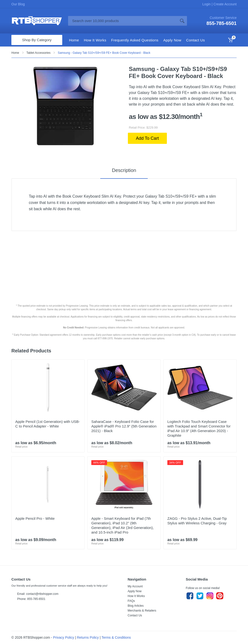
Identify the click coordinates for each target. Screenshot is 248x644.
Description (124, 170)
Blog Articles (136, 606)
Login (207, 4)
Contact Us (135, 615)
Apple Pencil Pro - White (35, 518)
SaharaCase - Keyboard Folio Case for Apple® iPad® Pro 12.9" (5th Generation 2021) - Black (124, 426)
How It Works (136, 596)
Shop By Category (37, 40)
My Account (135, 586)
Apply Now (135, 591)
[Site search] (123, 21)
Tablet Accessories (38, 53)
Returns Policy (88, 637)
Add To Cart (147, 138)
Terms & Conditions (116, 637)
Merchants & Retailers (142, 611)
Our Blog (18, 4)
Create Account (225, 4)
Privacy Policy (64, 637)
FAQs (131, 601)
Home (15, 53)
